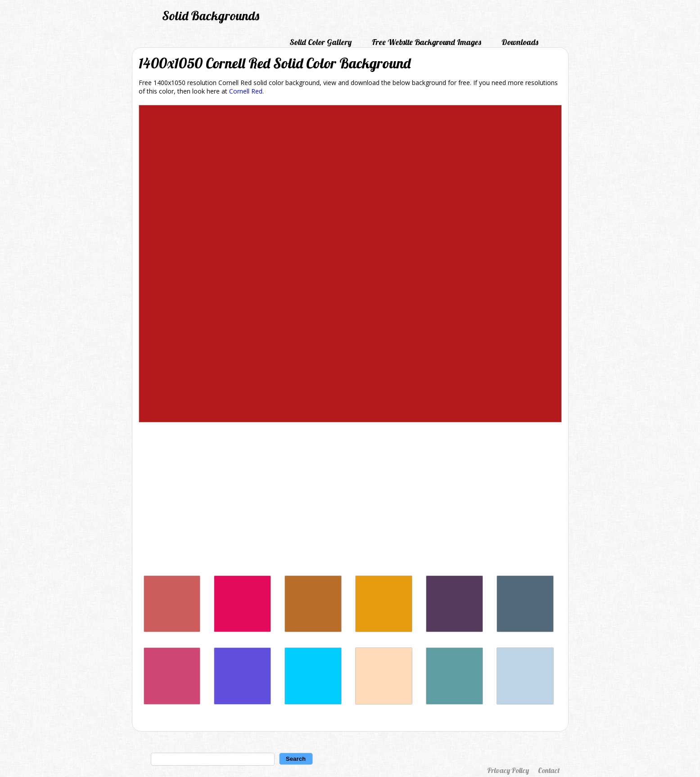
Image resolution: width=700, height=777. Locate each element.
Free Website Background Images (427, 42)
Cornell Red (246, 91)
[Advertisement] (350, 501)
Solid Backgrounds (211, 16)
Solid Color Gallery (321, 42)
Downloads (520, 42)
